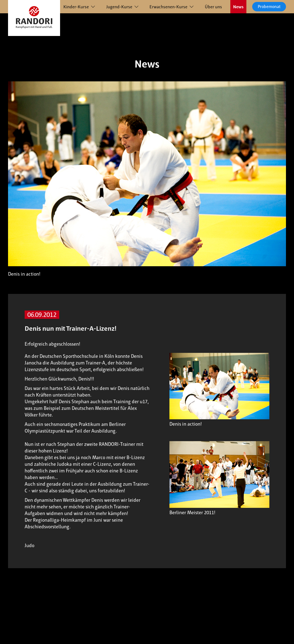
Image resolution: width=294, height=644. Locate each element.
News (238, 7)
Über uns (213, 7)
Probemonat (269, 7)
